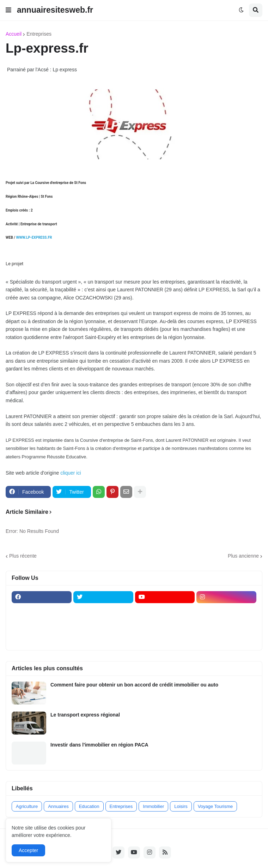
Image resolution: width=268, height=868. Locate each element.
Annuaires (58, 806)
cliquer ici (71, 473)
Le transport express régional (85, 715)
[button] (8, 10)
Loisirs (181, 806)
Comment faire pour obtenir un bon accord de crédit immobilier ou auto (134, 685)
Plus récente (23, 556)
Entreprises (39, 34)
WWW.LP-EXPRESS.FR (34, 237)
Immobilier (153, 806)
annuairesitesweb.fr (55, 10)
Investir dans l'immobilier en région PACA (99, 745)
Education (89, 806)
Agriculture (27, 806)
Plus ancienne (243, 556)
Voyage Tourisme (215, 806)
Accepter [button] (28, 850)
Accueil (14, 34)
